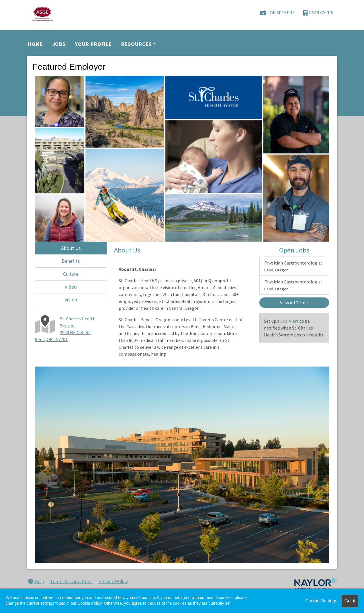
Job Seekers (277, 13)
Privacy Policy (113, 581)
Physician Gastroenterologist (293, 266)
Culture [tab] (71, 274)
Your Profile (93, 44)
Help (36, 581)
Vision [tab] (71, 300)
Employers (318, 13)
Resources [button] (136, 44)
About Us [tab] (71, 248)
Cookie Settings (321, 601)
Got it (350, 601)
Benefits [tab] (71, 261)
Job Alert (289, 321)
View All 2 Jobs (294, 303)
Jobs (59, 44)
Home (36, 44)
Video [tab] (71, 287)
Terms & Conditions (71, 581)
